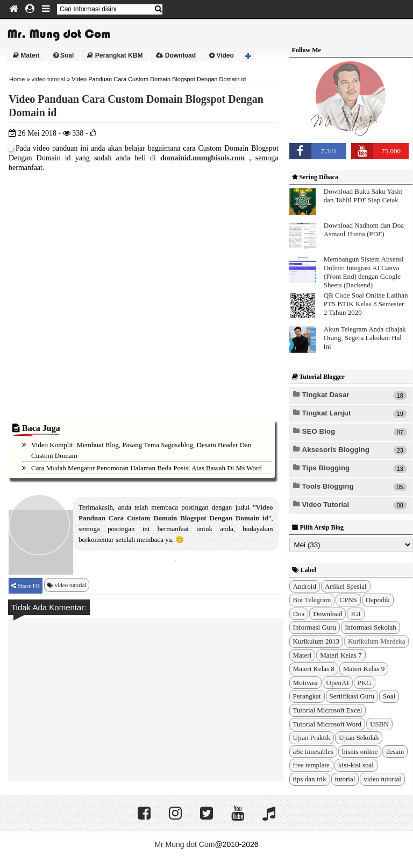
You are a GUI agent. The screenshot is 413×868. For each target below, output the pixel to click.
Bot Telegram (312, 600)
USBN (379, 724)
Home (17, 79)
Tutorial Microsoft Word (327, 724)
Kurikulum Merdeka (377, 641)
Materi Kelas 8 (314, 669)
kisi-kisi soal (356, 765)
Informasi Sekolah (371, 627)
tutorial (345, 779)
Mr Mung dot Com (184, 844)
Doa (299, 614)
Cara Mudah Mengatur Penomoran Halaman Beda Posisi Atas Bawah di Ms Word (147, 468)
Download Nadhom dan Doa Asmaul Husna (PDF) (364, 230)
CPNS (348, 600)
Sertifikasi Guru (352, 696)
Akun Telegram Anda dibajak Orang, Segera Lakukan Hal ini (365, 338)
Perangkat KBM (115, 55)
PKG (365, 683)
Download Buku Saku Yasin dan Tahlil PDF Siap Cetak (363, 196)
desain (395, 751)
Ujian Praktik (312, 738)
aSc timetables (313, 751)
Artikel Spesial (346, 586)
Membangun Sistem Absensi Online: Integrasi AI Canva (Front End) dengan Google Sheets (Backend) (364, 272)
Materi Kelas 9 (364, 669)
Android (305, 586)
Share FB (28, 585)
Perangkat (307, 696)
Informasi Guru (315, 627)
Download (176, 55)
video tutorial (48, 79)
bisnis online (360, 751)
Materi (26, 55)
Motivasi (305, 683)
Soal (64, 55)
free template (311, 765)
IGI (355, 614)
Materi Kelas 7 (341, 655)
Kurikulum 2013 (316, 641)
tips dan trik (310, 779)
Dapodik (378, 600)
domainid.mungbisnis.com (202, 158)
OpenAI (338, 683)
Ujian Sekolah (359, 738)
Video (222, 55)
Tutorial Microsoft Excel (328, 710)
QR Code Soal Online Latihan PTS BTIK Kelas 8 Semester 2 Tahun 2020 (366, 304)
